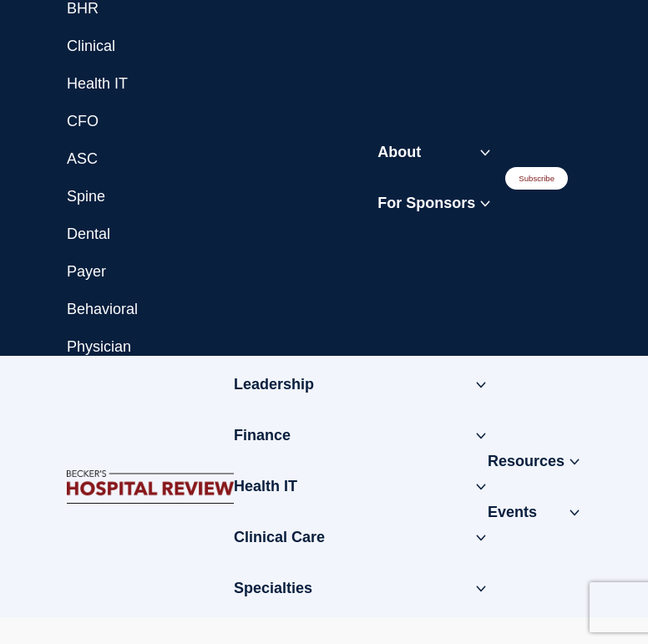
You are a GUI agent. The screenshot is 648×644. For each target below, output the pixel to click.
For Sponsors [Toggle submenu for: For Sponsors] (426, 203)
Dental (89, 234)
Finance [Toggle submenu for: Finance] (262, 435)
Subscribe (537, 178)
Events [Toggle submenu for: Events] (512, 512)
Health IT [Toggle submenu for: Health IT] (266, 486)
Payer (86, 271)
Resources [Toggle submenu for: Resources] (526, 461)
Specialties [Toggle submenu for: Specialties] (273, 588)
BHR (83, 8)
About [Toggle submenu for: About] (399, 152)
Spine (86, 196)
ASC (82, 159)
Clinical (91, 46)
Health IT (97, 84)
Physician (99, 347)
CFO (83, 121)
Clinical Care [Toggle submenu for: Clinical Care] (279, 537)
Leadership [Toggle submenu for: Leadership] (274, 384)
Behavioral (102, 309)
